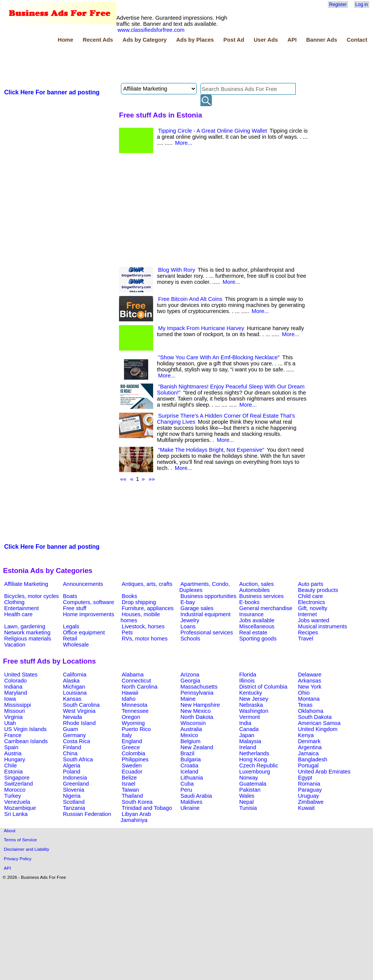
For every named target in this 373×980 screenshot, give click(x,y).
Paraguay (310, 790)
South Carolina (81, 705)
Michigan (74, 687)
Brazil (187, 753)
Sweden (132, 766)
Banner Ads (322, 40)
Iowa (10, 699)
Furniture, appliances (148, 608)
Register (338, 5)
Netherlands (254, 753)
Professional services (207, 632)
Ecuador (132, 772)
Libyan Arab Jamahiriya (136, 817)
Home (65, 40)
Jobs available (257, 620)
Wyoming (133, 723)
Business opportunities (208, 596)
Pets (127, 632)
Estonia (13, 772)
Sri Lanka (16, 814)
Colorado (15, 681)
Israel (129, 784)
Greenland (76, 784)
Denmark (309, 741)
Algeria (72, 766)
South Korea (137, 802)
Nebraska (251, 705)
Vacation (15, 645)
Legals (71, 626)
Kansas (72, 699)
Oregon (131, 717)
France (13, 735)
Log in (362, 5)
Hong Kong (253, 759)
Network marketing (27, 632)
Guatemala (253, 784)
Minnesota (135, 705)
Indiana (13, 687)
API (292, 40)
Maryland (16, 693)
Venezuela (17, 802)
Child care (310, 596)
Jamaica (308, 753)
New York (310, 687)
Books (129, 596)
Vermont (250, 717)
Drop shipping (139, 602)
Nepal (246, 802)
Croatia (189, 766)
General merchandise (266, 608)
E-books (249, 602)
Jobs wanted (313, 620)
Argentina (310, 747)
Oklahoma (311, 711)
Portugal (308, 766)
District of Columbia (263, 687)
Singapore (17, 778)
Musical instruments (323, 626)
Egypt (305, 778)
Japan (247, 735)
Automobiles (255, 590)
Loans (188, 626)
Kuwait (306, 808)
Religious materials (28, 639)
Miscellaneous (257, 626)
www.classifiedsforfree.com (151, 30)
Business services (261, 596)
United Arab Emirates (324, 772)
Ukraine (190, 808)
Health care (18, 614)
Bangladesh (313, 759)
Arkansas (310, 681)
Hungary (15, 759)
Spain (11, 747)
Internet (307, 614)
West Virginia (79, 711)
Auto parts (311, 584)
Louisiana (75, 693)
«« (123, 479)
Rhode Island (79, 723)
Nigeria (72, 796)
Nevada (73, 717)
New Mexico (196, 711)
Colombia (133, 753)
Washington (254, 711)
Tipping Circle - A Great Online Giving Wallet (212, 131)
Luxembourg (255, 772)
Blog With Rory (177, 270)
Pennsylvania (197, 693)
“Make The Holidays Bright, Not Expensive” (211, 450)
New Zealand (197, 747)
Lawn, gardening (25, 626)
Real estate (253, 632)
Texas (305, 705)
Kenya (306, 735)
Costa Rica (77, 741)
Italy (127, 735)
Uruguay (308, 796)
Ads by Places (195, 40)
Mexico (189, 735)
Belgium (190, 741)
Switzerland (19, 784)
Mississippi (18, 705)
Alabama (133, 675)
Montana (309, 699)
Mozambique (20, 808)
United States (21, 675)
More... (184, 143)
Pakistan (250, 790)
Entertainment (21, 608)
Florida (248, 675)
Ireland (248, 747)
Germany (74, 735)
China (70, 753)
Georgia (190, 681)
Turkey (13, 796)
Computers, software (89, 602)
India (245, 723)
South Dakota (315, 717)
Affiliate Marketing (26, 584)
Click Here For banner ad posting (52, 92)
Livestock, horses (143, 626)
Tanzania (74, 808)
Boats (70, 596)
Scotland (74, 802)
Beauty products (318, 590)
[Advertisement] (141, 64)
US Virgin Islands (25, 729)
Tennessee (135, 711)
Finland (72, 747)
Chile (10, 766)
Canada (249, 729)
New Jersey (254, 699)
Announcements (83, 584)
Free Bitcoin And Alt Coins (190, 299)
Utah (10, 723)
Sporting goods (258, 639)
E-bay (188, 602)
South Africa (78, 759)
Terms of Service (20, 840)
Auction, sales (256, 584)
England (132, 741)
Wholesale (76, 645)
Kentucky (251, 693)
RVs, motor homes (145, 639)
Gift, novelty (313, 608)
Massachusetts (199, 687)
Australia (191, 729)
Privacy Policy (18, 859)
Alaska (71, 681)
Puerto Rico (136, 729)
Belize (129, 778)
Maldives (191, 802)
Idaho (129, 699)
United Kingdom (318, 729)
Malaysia (250, 741)
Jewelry (190, 620)
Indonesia (75, 778)
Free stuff (75, 608)
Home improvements (89, 614)
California (75, 675)
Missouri (15, 711)
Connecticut (136, 681)
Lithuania (192, 778)
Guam (71, 729)
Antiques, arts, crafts (147, 584)
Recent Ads (98, 40)
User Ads (266, 40)
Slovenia (74, 790)
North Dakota (197, 717)
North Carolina (140, 687)
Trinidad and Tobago (147, 808)
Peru (186, 790)
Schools (190, 639)
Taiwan (130, 790)
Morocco (15, 790)
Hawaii (130, 693)
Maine (188, 699)
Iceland (189, 772)
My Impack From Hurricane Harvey (201, 328)
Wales (247, 796)
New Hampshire (200, 705)
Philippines (135, 759)
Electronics (312, 602)
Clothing (14, 602)
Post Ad (234, 40)
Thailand (132, 796)
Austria (13, 753)
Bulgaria (191, 759)
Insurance (251, 614)
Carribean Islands (26, 741)
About (10, 830)
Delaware (310, 675)
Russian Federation (87, 814)
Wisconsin (193, 723)
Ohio (304, 693)
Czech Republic (259, 766)
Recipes (308, 632)
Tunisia (248, 808)
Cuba (187, 784)
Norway (249, 778)
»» (152, 479)
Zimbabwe (311, 802)
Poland (72, 772)
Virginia (13, 717)
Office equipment (84, 632)
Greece (131, 747)
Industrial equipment (205, 614)
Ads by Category (144, 40)
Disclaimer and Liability (27, 849)
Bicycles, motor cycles (31, 596)
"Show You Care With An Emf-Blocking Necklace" (219, 357)
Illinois (247, 681)
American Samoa (319, 723)
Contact (357, 40)
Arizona (190, 675)
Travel (306, 639)
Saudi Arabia (196, 796)
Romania (309, 784)
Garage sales (197, 608)
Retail (70, 639)
